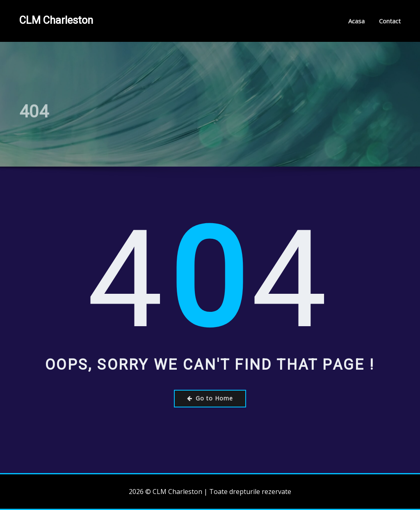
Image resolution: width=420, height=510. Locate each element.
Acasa (356, 21)
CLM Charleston (56, 20)
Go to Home (210, 398)
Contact (390, 21)
